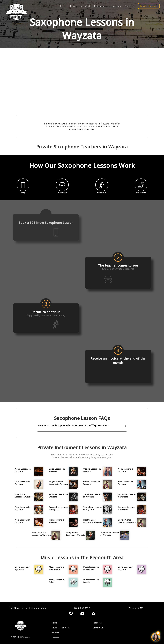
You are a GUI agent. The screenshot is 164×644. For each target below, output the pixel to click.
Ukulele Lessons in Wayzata (92, 470)
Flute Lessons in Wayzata (57, 521)
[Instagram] (94, 614)
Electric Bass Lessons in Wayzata (93, 521)
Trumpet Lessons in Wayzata (58, 496)
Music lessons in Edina (57, 581)
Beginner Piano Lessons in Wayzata (58, 483)
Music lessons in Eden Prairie (57, 568)
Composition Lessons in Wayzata (76, 534)
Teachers (97, 623)
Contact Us (98, 628)
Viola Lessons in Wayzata (22, 521)
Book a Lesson (149, 6)
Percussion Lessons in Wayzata (58, 508)
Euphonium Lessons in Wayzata (127, 496)
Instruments (100, 6)
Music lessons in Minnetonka (91, 568)
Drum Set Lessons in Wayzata (126, 508)
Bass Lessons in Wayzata (125, 483)
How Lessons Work (80, 6)
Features (129, 6)
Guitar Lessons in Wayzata (92, 483)
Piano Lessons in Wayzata (23, 470)
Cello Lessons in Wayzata (22, 483)
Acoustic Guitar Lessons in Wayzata (41, 534)
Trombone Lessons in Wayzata (92, 496)
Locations (116, 6)
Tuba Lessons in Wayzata (22, 508)
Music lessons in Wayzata (125, 568)
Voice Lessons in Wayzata (57, 470)
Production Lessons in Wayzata (110, 534)
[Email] (82, 613)
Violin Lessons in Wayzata (126, 470)
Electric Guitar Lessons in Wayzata (127, 521)
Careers (55, 638)
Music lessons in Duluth (91, 581)
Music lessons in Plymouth (22, 568)
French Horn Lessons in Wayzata (24, 496)
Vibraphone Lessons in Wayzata (93, 508)
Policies (55, 633)
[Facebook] (71, 613)
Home (63, 6)
